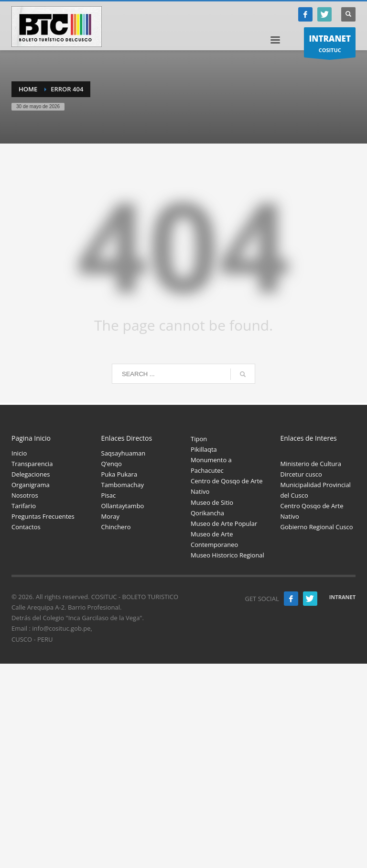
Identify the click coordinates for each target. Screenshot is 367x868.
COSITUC (330, 45)
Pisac (109, 495)
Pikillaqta (204, 449)
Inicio (19, 453)
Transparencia (32, 464)
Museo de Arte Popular (224, 523)
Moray (111, 516)
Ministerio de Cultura (311, 464)
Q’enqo (112, 464)
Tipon (199, 439)
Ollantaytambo (123, 506)
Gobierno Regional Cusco (317, 527)
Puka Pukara (119, 474)
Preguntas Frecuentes (43, 516)
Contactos (26, 527)
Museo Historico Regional (227, 555)
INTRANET (342, 597)
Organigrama (31, 485)
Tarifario (24, 506)
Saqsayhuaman (124, 453)
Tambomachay (123, 485)
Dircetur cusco (301, 474)
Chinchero (116, 527)
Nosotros (25, 495)
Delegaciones (31, 474)
